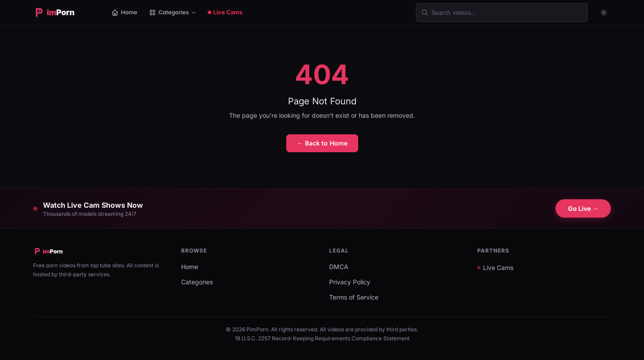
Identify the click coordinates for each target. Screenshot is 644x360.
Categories (173, 12)
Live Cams (225, 12)
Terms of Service (354, 297)
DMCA (339, 267)
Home (124, 12)
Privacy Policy (350, 282)
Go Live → (583, 208)
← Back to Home (322, 143)
